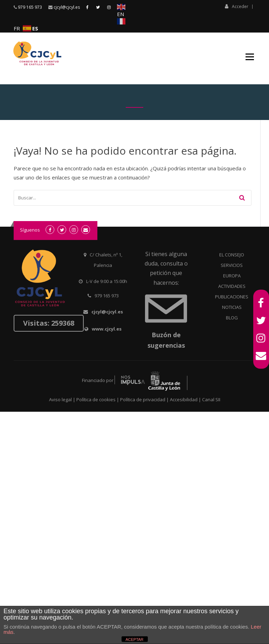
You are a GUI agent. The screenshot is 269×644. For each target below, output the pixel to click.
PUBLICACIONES (232, 297)
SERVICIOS (232, 265)
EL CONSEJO (232, 255)
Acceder (237, 6)
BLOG (232, 318)
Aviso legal (60, 399)
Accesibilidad (184, 399)
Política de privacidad (143, 399)
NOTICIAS (232, 307)
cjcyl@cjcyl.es (67, 7)
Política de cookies (96, 399)
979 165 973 (30, 7)
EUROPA (232, 276)
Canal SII (211, 399)
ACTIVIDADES (232, 286)
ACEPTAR (134, 639)
